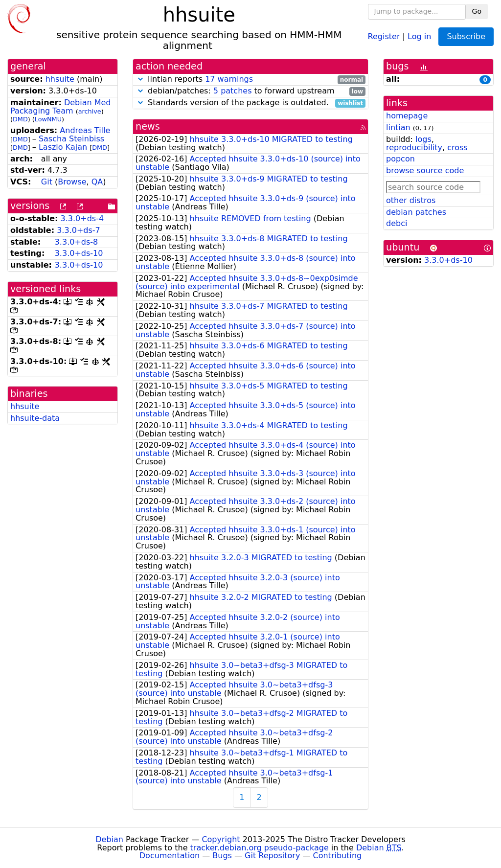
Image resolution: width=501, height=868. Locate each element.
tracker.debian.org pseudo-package (260, 848)
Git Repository (272, 856)
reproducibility (414, 148)
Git (47, 182)
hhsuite (60, 79)
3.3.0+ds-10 (79, 253)
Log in (419, 36)
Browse (72, 182)
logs (423, 139)
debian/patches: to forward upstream (250, 91)
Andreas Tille (85, 130)
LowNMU (48, 119)
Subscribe (466, 36)
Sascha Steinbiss (71, 139)
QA (97, 182)
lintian (398, 127)
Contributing (338, 856)
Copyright (221, 839)
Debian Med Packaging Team (61, 107)
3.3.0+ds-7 (79, 230)
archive (90, 111)
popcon (400, 159)
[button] (140, 79)
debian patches (416, 212)
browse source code (425, 171)
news (148, 126)
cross (457, 148)
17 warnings (229, 79)
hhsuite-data (35, 418)
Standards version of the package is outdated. (250, 103)
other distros (411, 200)
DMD (20, 119)
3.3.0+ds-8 (77, 242)
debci (397, 223)
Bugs (222, 856)
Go (477, 11)
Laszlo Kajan (63, 147)
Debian (109, 839)
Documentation (170, 856)
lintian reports (250, 80)
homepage (407, 116)
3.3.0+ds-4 (82, 218)
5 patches (233, 91)
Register (384, 36)
